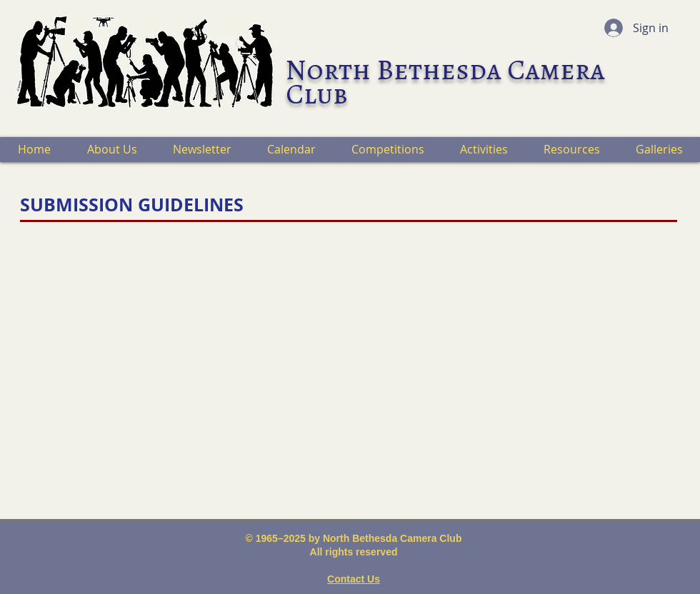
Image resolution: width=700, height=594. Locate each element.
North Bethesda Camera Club (445, 82)
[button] (111, 150)
